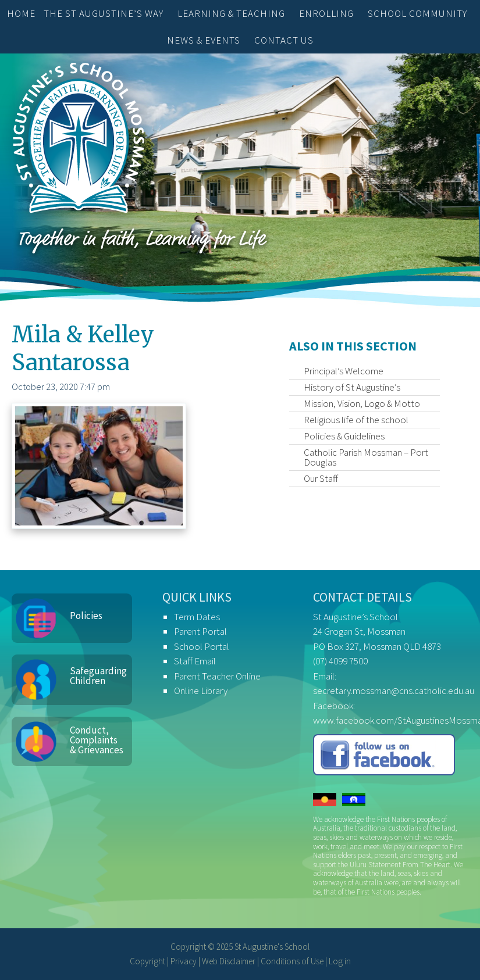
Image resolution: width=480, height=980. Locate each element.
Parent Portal (200, 631)
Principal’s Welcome (344, 371)
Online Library (201, 691)
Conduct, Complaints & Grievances (97, 740)
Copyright (147, 961)
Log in (340, 961)
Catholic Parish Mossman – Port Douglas (366, 457)
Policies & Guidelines (344, 436)
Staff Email (195, 661)
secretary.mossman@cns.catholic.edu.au (394, 691)
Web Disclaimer (229, 961)
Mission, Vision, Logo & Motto (362, 403)
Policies (86, 616)
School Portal (202, 646)
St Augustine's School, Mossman (79, 141)
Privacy (184, 961)
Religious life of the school (356, 420)
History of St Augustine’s (352, 387)
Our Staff (321, 478)
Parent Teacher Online (217, 676)
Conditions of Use (292, 961)
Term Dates (197, 617)
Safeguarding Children (98, 676)
